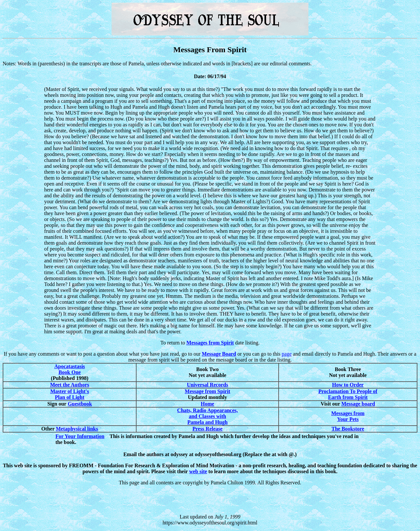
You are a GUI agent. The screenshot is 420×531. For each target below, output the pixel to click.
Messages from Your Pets (348, 416)
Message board (358, 404)
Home (208, 404)
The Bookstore (348, 429)
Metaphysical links (77, 429)
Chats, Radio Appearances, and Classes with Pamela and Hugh (208, 416)
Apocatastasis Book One (70, 369)
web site (198, 471)
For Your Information (80, 436)
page (287, 354)
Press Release (207, 429)
